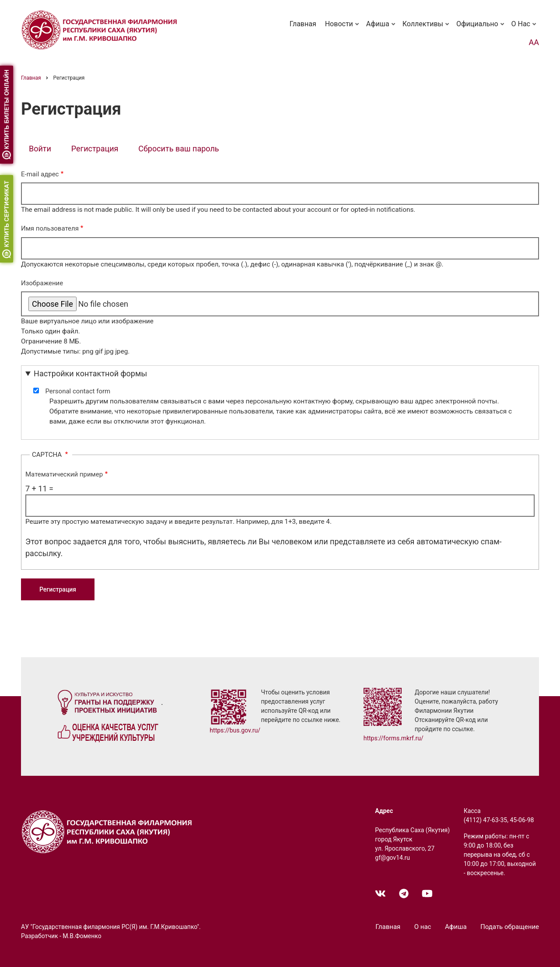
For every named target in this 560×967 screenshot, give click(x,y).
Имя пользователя (50, 228)
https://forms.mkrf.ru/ (394, 738)
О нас (525, 28)
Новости (343, 28)
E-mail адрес (40, 174)
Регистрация (99, 149)
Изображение (42, 283)
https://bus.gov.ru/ (235, 730)
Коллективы (427, 28)
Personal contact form (78, 391)
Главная (303, 24)
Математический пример (64, 474)
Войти (40, 149)
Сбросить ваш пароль (178, 149)
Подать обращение (510, 927)
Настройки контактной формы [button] (90, 373)
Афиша (381, 28)
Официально (481, 28)
